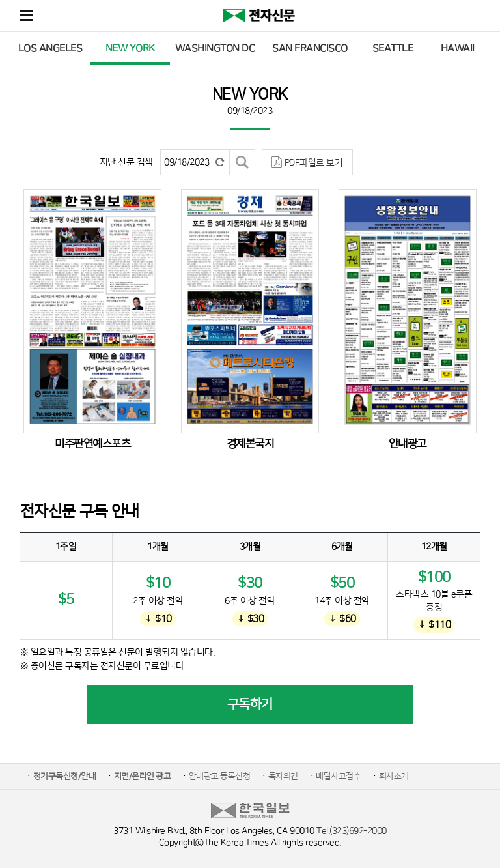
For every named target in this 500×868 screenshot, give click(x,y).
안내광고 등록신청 (220, 776)
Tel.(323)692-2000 (352, 831)
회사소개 (394, 776)
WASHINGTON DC (215, 48)
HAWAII (458, 48)
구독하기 (250, 704)
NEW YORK (130, 48)
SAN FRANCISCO (310, 48)
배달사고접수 (338, 776)
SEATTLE (393, 48)
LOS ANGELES (50, 48)
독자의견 (283, 776)
